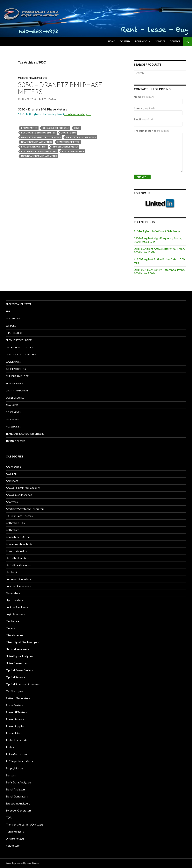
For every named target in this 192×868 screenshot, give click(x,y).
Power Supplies (15, 726)
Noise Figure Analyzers (20, 656)
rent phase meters (73, 151)
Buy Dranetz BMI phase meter (38, 133)
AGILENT (12, 474)
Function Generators (19, 586)
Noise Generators (17, 663)
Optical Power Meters (19, 670)
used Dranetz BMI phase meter (39, 156)
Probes (10, 747)
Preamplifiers (14, 383)
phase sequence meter (65, 147)
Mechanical (13, 621)
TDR (8, 311)
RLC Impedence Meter (20, 761)
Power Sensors (15, 719)
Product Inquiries (151, 131)
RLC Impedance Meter (19, 304)
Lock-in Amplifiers (17, 391)
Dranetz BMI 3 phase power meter (41, 137)
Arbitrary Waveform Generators (25, 509)
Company (125, 41)
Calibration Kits (16, 369)
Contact (175, 41)
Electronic (12, 572)
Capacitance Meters (18, 537)
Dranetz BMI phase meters (37, 142)
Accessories (13, 427)
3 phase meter (29, 128)
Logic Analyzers (15, 614)
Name (144, 97)
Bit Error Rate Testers (19, 347)
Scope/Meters (15, 768)
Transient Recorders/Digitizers (25, 434)
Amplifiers (12, 419)
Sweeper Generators (19, 810)
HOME (111, 41)
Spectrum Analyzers (18, 803)
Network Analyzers (17, 649)
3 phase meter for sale (56, 128)
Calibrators (13, 362)
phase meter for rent (34, 147)
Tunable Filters (15, 441)
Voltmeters (13, 318)
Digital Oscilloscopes (19, 565)
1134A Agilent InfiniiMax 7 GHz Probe (157, 231)
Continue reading (78, 114)
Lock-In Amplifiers (17, 607)
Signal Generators (17, 796)
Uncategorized (15, 838)
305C (77, 128)
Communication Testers (21, 355)
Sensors (11, 326)
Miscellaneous (14, 635)
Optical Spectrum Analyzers (23, 684)
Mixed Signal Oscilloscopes (22, 642)
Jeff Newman (49, 99)
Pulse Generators (17, 754)
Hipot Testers (14, 333)
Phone (144, 108)
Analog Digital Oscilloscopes (23, 488)
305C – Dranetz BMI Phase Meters (60, 88)
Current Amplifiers (18, 376)
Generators (13, 412)
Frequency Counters (19, 340)
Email (144, 119)
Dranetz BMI (68, 133)
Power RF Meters (16, 712)
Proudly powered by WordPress (22, 863)
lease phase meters (68, 142)
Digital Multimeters (18, 558)
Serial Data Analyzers (19, 782)
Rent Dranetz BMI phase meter (39, 151)
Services (160, 41)
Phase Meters (38, 78)
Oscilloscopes (15, 398)
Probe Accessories (17, 740)
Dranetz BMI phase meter (81, 137)
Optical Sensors (16, 677)
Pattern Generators (18, 698)
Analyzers (12, 405)
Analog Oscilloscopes (19, 495)
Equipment (141, 41)
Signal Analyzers (16, 789)
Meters (23, 78)
